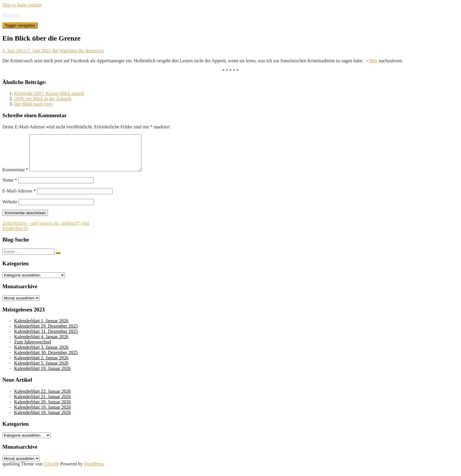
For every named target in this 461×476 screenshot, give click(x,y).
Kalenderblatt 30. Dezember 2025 (46, 359)
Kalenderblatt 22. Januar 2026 (42, 398)
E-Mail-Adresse (19, 198)
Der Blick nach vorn (33, 104)
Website (10, 209)
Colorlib (51, 471)
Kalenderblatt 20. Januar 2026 (42, 409)
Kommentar (15, 177)
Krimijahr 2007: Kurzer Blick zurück (49, 93)
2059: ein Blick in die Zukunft (43, 99)
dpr (55, 51)
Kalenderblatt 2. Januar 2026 (41, 365)
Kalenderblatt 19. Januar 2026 (42, 375)
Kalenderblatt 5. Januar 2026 (41, 370)
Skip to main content (22, 5)
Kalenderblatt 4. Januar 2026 (41, 344)
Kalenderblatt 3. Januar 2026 (41, 354)
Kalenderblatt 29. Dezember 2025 (46, 333)
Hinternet (11, 15)
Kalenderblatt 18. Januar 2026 (42, 419)
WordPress (94, 471)
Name (10, 187)
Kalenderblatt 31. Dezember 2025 (46, 338)
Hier (374, 61)
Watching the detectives (81, 51)
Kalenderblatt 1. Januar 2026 (41, 328)
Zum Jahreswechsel (33, 349)
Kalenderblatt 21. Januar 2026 (42, 404)
